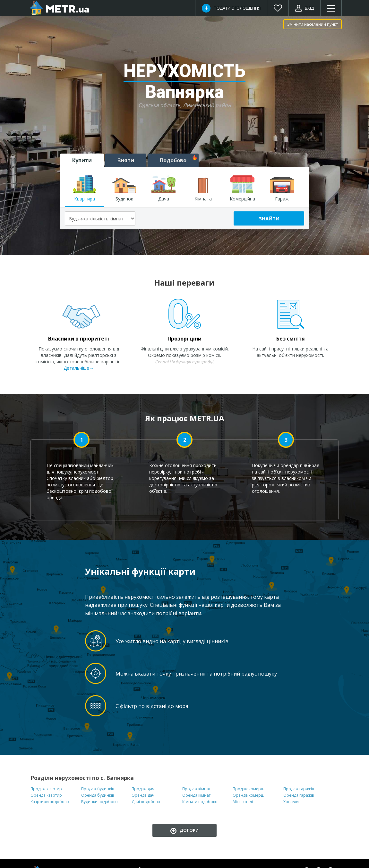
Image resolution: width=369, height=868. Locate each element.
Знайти (269, 218)
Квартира (85, 189)
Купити (82, 160)
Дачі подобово (146, 802)
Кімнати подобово (200, 802)
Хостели (291, 802)
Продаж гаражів (299, 789)
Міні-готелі (243, 802)
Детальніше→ (79, 368)
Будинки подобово (99, 802)
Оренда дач (143, 795)
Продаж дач (143, 789)
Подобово (179, 159)
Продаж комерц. (248, 789)
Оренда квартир (46, 795)
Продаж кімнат (196, 789)
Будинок (124, 189)
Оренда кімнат (196, 795)
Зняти (126, 160)
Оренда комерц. (248, 795)
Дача (163, 189)
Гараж (282, 189)
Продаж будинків (98, 789)
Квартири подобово (50, 802)
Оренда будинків (98, 795)
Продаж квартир (46, 789)
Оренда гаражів (299, 795)
